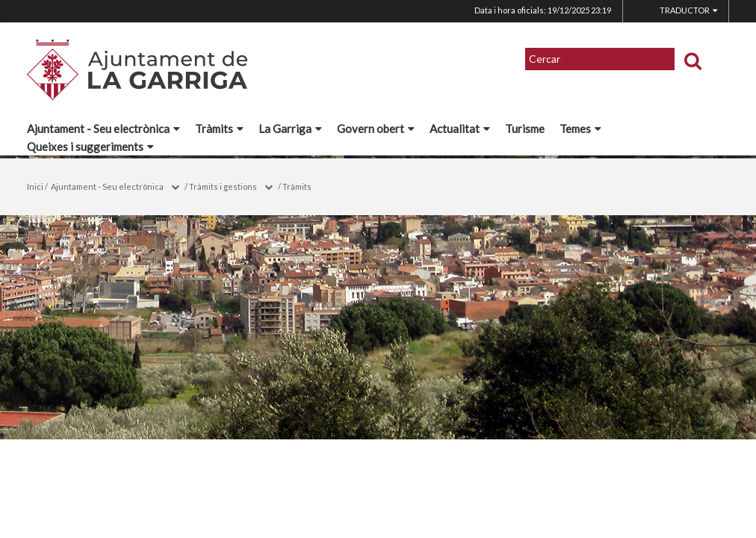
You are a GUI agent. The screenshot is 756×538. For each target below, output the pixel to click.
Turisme (525, 129)
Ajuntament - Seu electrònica (103, 129)
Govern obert (376, 129)
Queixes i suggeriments (90, 146)
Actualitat (460, 129)
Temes (580, 129)
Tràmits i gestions (223, 186)
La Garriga (290, 129)
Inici (35, 186)
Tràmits (219, 129)
